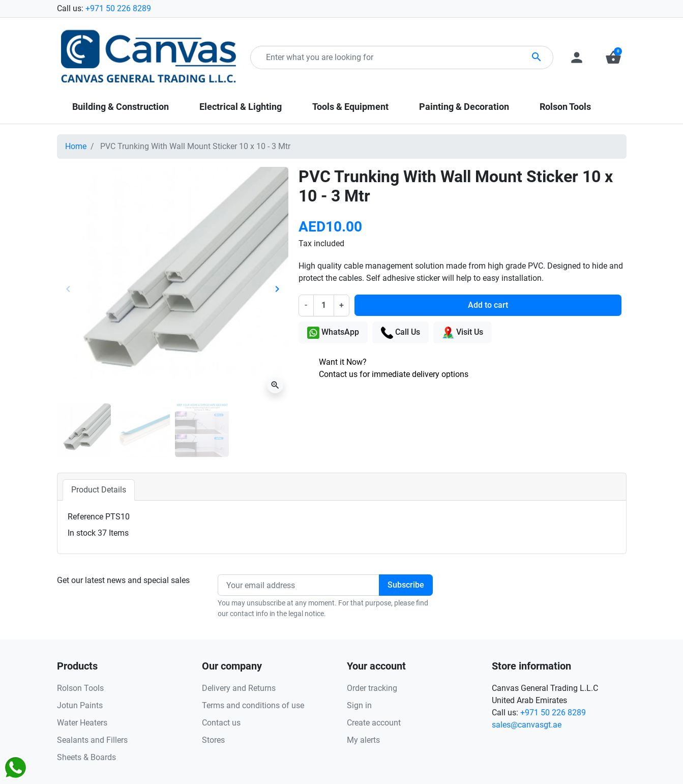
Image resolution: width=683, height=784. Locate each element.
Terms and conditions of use (253, 705)
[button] (613, 57)
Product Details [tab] (99, 490)
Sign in (359, 705)
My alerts (363, 740)
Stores (213, 740)
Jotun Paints (80, 705)
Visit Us (463, 333)
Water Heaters (82, 723)
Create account (374, 723)
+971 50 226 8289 (118, 8)
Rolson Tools (80, 688)
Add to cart (488, 305)
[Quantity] (323, 305)
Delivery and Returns (239, 688)
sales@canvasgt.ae (527, 725)
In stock (82, 533)
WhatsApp (333, 333)
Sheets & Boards (86, 757)
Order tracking (372, 688)
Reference (85, 517)
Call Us (400, 333)
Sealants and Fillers (92, 740)
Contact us (221, 723)
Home (76, 146)
